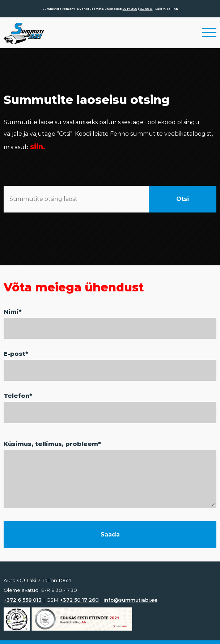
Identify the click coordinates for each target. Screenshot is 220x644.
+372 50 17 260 (79, 600)
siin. (38, 147)
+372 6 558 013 (23, 600)
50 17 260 (130, 9)
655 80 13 (146, 9)
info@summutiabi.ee (130, 600)
